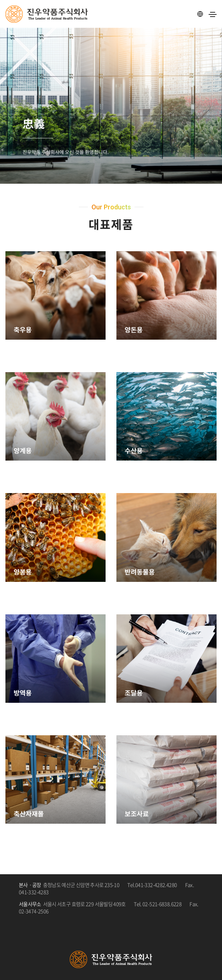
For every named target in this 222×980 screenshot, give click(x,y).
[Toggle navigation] (213, 14)
